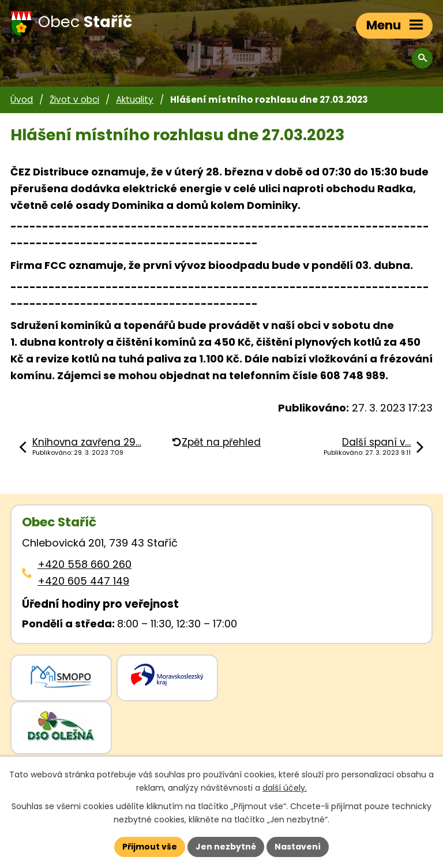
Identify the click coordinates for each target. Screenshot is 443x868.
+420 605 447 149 (83, 581)
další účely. (285, 788)
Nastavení (298, 847)
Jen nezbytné (226, 847)
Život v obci (74, 100)
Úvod (22, 100)
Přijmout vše (150, 847)
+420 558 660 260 (85, 564)
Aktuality (135, 100)
